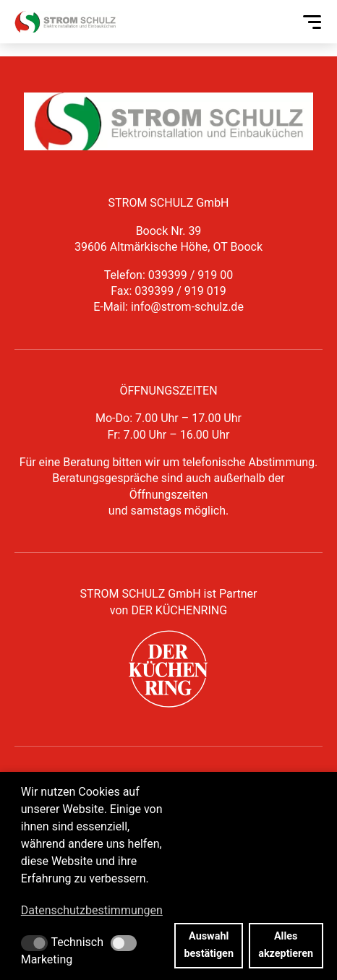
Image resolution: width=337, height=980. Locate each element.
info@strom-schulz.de (187, 307)
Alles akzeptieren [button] (286, 945)
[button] (34, 943)
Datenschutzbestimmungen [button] (92, 910)
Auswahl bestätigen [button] (209, 945)
